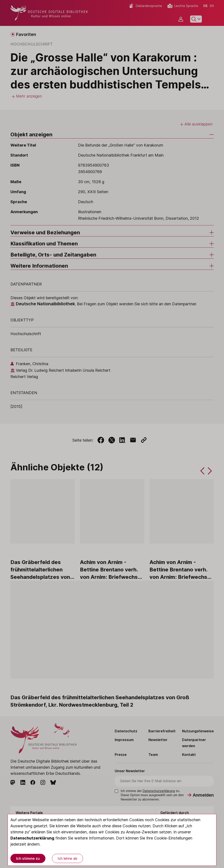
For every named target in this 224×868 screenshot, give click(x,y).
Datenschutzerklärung (32, 838)
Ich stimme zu (28, 858)
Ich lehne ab (67, 858)
